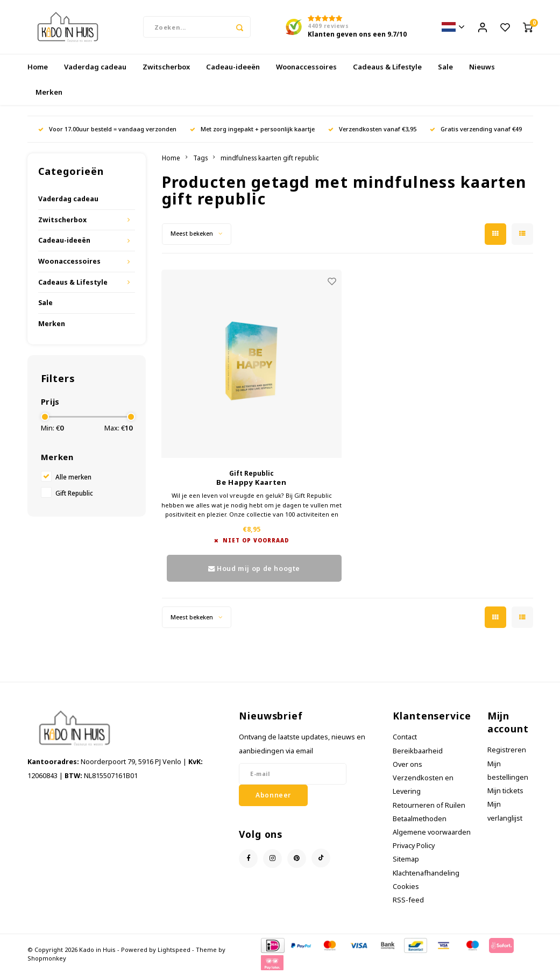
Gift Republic (74, 493)
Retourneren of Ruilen (429, 805)
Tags (200, 158)
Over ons (407, 764)
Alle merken (73, 477)
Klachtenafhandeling (426, 873)
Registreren (507, 750)
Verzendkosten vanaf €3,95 (372, 129)
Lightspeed (174, 950)
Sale (445, 67)
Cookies (406, 887)
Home (38, 67)
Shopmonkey (47, 958)
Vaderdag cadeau (95, 67)
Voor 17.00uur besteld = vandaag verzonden (107, 129)
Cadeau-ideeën (233, 67)
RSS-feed (408, 900)
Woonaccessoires (306, 67)
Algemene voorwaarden (432, 832)
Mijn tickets (505, 791)
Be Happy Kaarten (251, 482)
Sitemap (406, 859)
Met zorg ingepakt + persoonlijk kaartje (252, 129)
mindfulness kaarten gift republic (270, 158)
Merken (49, 92)
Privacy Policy (414, 846)
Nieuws (482, 67)
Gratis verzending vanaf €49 (476, 129)
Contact (405, 737)
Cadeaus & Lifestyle (387, 67)
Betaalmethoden (420, 819)
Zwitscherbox (166, 67)
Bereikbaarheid (418, 751)
